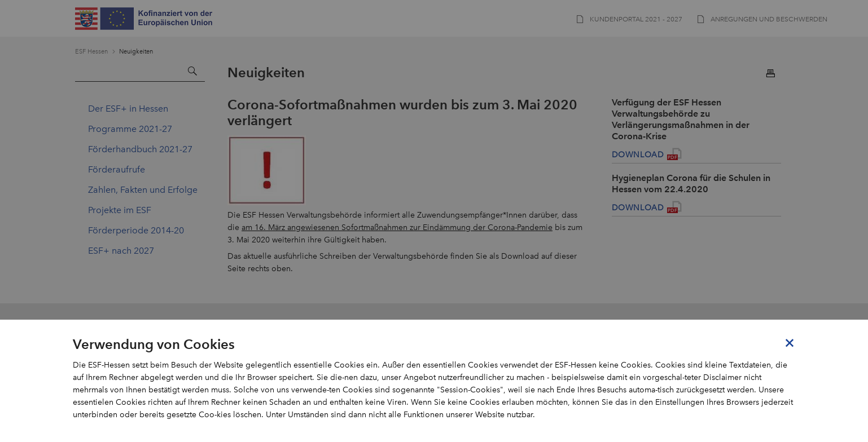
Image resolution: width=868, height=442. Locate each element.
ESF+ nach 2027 (121, 251)
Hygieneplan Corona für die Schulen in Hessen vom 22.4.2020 (691, 184)
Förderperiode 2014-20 (136, 230)
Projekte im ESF (120, 210)
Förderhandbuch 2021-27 (140, 149)
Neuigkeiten (136, 52)
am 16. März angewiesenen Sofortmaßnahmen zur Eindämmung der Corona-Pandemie (397, 227)
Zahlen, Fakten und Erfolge (143, 190)
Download (638, 155)
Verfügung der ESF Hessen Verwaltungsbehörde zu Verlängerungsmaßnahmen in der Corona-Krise (681, 119)
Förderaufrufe (117, 169)
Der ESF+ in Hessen (128, 109)
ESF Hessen (91, 52)
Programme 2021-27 (130, 129)
